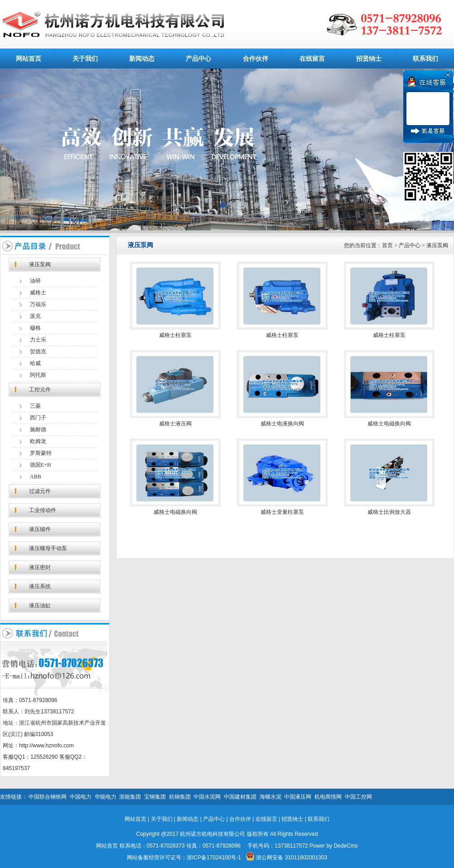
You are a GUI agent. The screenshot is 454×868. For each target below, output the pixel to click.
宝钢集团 (155, 797)
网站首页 (29, 59)
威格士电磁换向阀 (389, 424)
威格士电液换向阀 (282, 424)
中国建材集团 (240, 797)
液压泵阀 (40, 264)
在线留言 (312, 59)
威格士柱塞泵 (175, 335)
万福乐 (38, 304)
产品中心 (198, 59)
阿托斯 (38, 375)
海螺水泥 (270, 797)
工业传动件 (43, 510)
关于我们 (85, 59)
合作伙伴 (256, 59)
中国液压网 (298, 797)
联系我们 (425, 59)
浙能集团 (130, 797)
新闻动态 (142, 59)
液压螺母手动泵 (48, 548)
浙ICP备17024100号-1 (214, 858)
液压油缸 (40, 605)
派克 (35, 316)
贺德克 (38, 351)
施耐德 (38, 429)
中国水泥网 (207, 797)
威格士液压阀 (175, 424)
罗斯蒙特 (41, 453)
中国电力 (81, 797)
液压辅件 (40, 529)
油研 (35, 281)
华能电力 (106, 797)
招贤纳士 (369, 59)
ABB (36, 477)
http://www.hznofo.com (46, 746)
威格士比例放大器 (389, 512)
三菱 (35, 406)
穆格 (35, 328)
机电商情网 (328, 797)
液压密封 (40, 567)
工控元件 (40, 390)
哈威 (35, 363)
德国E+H (41, 465)
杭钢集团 (180, 797)
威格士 (38, 293)
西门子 (38, 418)
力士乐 (38, 340)
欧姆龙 (38, 441)
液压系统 (40, 586)
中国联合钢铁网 (48, 797)
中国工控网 (358, 797)
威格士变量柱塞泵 (282, 512)
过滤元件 (40, 491)
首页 (387, 245)
